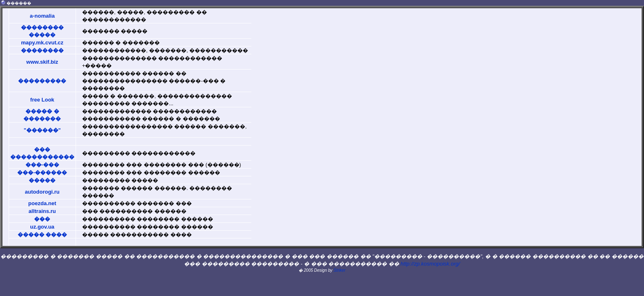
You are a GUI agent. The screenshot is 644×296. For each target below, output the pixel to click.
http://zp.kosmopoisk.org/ (430, 264)
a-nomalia (42, 16)
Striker (339, 270)
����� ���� (43, 235)
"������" (42, 130)
